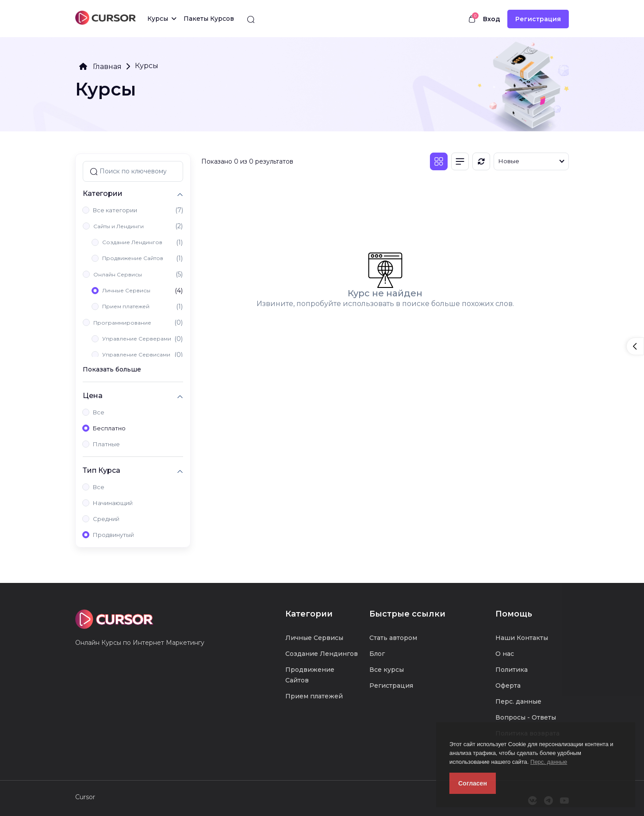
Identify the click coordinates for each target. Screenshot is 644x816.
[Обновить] (481, 161)
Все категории (115, 210)
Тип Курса (102, 470)
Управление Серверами (137, 339)
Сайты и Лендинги (119, 226)
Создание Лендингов (132, 242)
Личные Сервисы (126, 290)
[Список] (460, 161)
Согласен (473, 783)
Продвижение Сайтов (133, 258)
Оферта (508, 686)
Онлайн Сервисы (118, 274)
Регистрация (538, 19)
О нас (505, 654)
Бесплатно (109, 428)
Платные (106, 444)
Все (99, 412)
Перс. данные (549, 762)
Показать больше (112, 369)
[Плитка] (439, 161)
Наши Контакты (522, 638)
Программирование (122, 323)
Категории (103, 193)
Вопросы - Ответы (526, 717)
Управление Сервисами (136, 354)
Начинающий (113, 503)
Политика (512, 670)
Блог (377, 654)
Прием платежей (126, 306)
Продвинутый (113, 535)
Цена (93, 396)
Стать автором (393, 638)
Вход (492, 19)
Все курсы (387, 670)
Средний (106, 519)
